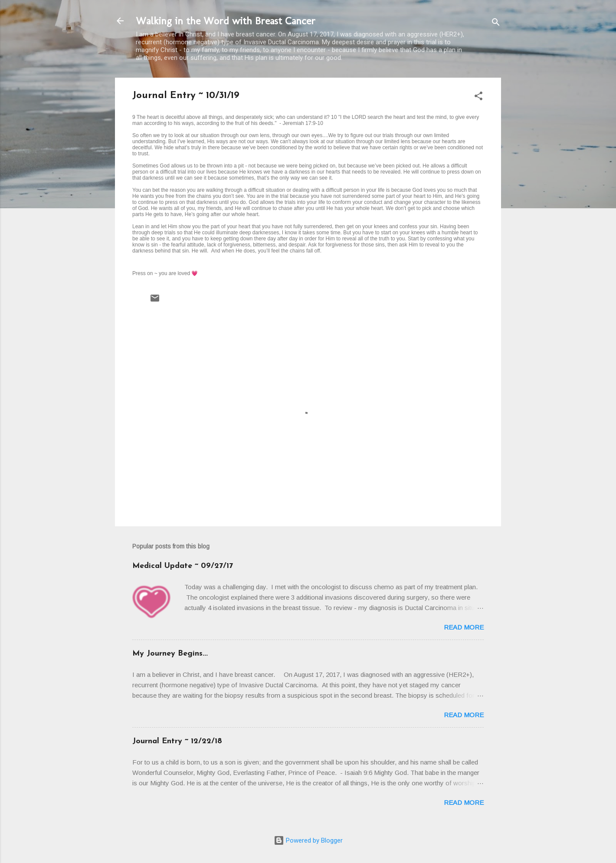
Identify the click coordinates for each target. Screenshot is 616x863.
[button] (478, 97)
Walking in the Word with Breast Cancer (226, 21)
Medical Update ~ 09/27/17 (183, 566)
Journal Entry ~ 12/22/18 (177, 741)
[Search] (496, 24)
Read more (464, 627)
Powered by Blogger (308, 840)
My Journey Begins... (170, 654)
